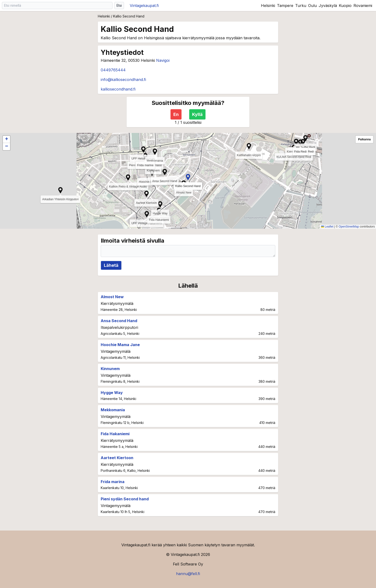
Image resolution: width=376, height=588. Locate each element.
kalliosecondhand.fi (118, 89)
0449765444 (113, 70)
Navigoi (163, 60)
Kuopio (345, 6)
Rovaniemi (363, 6)
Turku (301, 6)
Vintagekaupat (144, 6)
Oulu (312, 6)
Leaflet (327, 227)
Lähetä (111, 265)
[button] (147, 214)
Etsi (119, 5)
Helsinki (268, 6)
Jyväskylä (328, 6)
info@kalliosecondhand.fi (123, 80)
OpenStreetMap (349, 227)
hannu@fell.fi (188, 574)
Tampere (285, 6)
